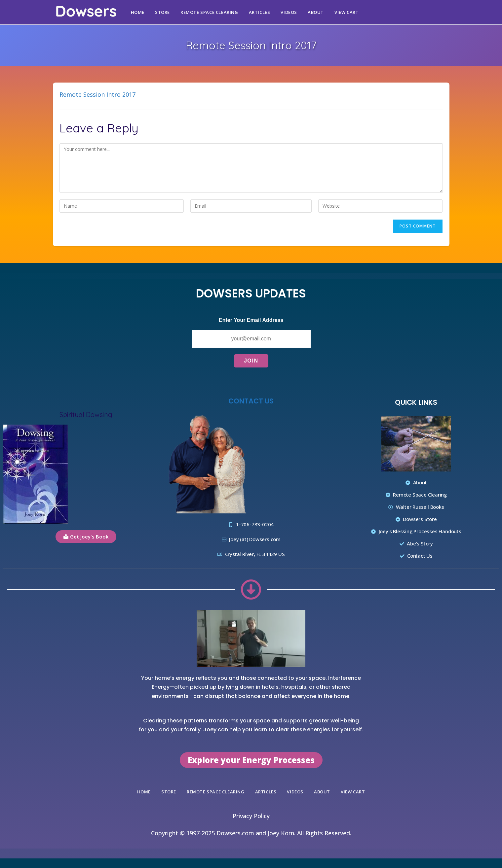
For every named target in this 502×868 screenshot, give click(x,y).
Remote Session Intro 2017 (97, 94)
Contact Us (251, 401)
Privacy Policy (251, 816)
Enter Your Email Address (251, 320)
